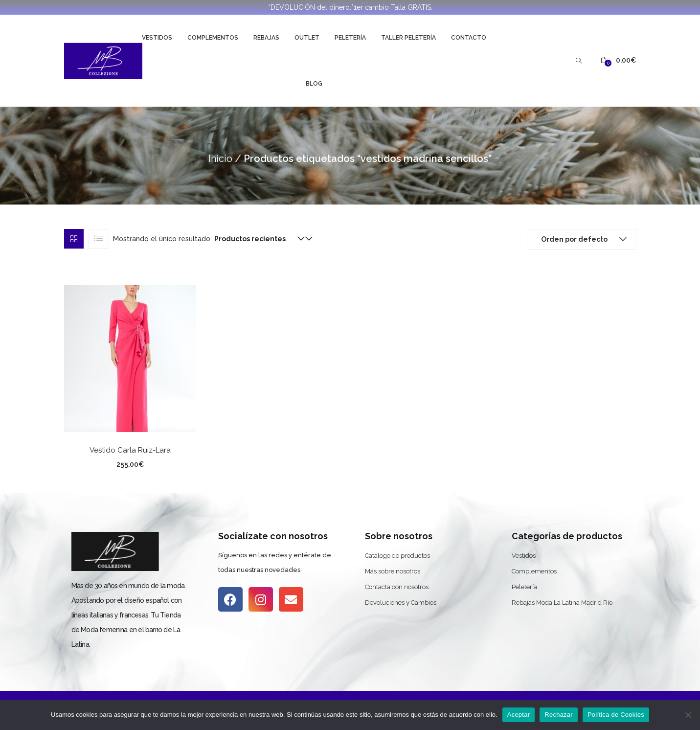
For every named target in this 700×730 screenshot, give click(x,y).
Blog (314, 84)
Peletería (350, 38)
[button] (618, 60)
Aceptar (519, 715)
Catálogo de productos (397, 556)
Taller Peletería (408, 38)
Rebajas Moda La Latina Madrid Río (562, 603)
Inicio (220, 159)
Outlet (307, 38)
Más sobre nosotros (393, 571)
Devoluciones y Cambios (401, 603)
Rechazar (559, 715)
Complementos (213, 38)
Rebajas (266, 38)
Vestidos (157, 38)
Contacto (469, 38)
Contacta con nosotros (397, 587)
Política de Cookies (616, 715)
